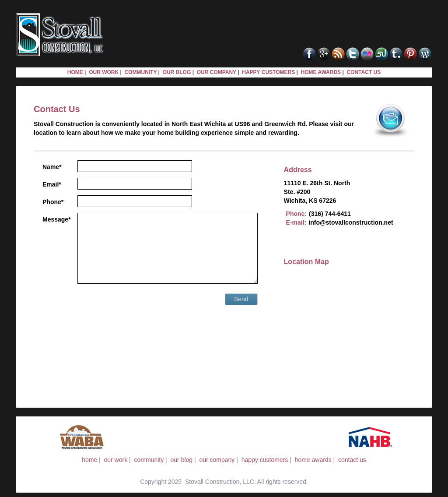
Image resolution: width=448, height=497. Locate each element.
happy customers (265, 460)
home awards (313, 460)
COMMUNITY (140, 72)
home (89, 460)
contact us (352, 460)
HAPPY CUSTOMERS (268, 72)
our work (116, 460)
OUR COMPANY (217, 72)
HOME (75, 72)
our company (217, 460)
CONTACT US (364, 72)
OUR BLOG (177, 72)
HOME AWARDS (321, 72)
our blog (182, 460)
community (149, 460)
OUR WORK (104, 72)
